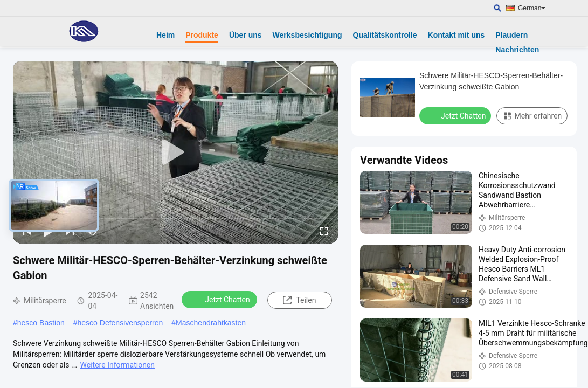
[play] (176, 153)
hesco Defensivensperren (120, 323)
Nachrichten (517, 50)
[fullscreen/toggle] (324, 231)
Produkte (202, 35)
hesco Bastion (41, 323)
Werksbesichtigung (307, 35)
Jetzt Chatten (220, 299)
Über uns (245, 35)
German (532, 8)
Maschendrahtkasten (211, 323)
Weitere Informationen (117, 365)
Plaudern (511, 35)
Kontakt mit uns (456, 35)
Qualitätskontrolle (385, 35)
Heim (165, 35)
